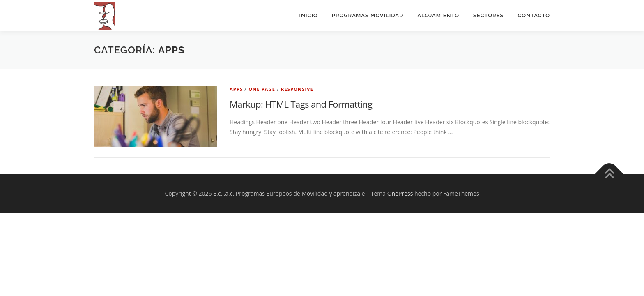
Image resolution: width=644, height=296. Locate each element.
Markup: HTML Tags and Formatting (301, 104)
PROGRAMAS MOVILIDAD (368, 15)
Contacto (534, 15)
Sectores (488, 15)
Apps (236, 89)
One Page (262, 89)
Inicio (309, 15)
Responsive (297, 89)
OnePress (400, 193)
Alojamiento (438, 15)
